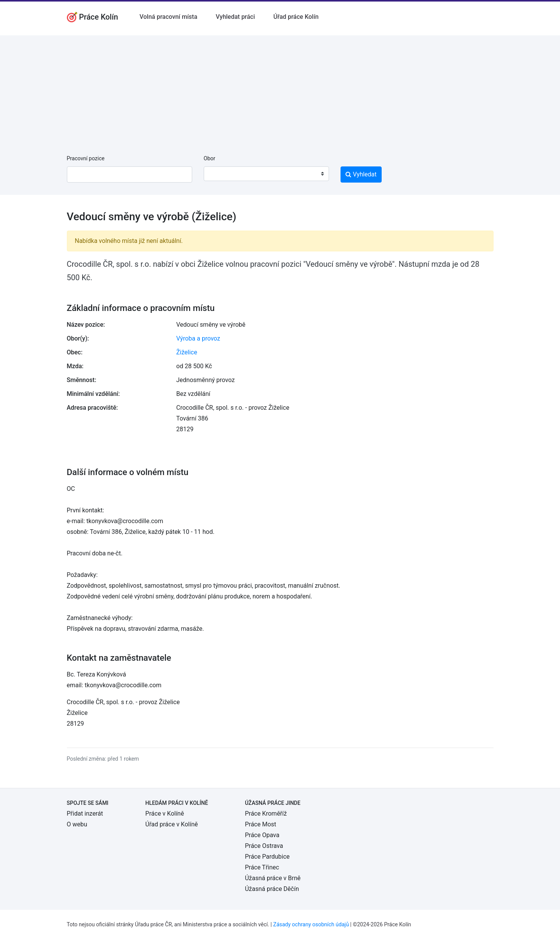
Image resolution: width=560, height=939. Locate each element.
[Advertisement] (280, 89)
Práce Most (260, 824)
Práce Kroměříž (266, 814)
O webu (77, 824)
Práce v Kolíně (165, 814)
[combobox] (266, 174)
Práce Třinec (262, 867)
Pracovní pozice (86, 158)
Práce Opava (262, 835)
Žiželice (187, 352)
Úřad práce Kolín (296, 17)
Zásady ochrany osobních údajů (311, 924)
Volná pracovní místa (168, 17)
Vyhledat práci (235, 17)
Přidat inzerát (85, 814)
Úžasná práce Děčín (272, 889)
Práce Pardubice (267, 857)
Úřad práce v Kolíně (172, 824)
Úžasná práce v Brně (273, 878)
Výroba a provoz (198, 338)
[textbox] (219, 174)
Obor (209, 158)
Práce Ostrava (264, 846)
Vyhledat (361, 174)
